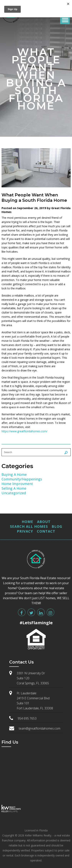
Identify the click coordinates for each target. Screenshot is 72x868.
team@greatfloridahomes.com (40, 728)
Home (27, 522)
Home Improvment (17, 484)
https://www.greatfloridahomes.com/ (24, 431)
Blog (57, 526)
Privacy (25, 531)
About (44, 522)
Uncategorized (14, 493)
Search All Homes (29, 526)
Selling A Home (14, 488)
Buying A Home (14, 474)
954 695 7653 (27, 718)
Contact (46, 531)
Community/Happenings (22, 479)
